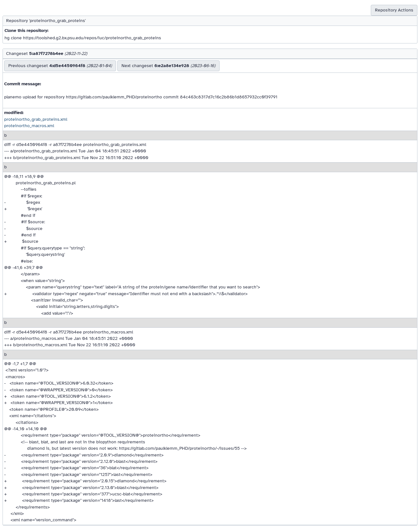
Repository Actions (394, 10)
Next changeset (168, 66)
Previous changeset (60, 66)
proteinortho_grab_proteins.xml (36, 119)
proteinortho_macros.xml (29, 126)
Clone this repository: (26, 31)
